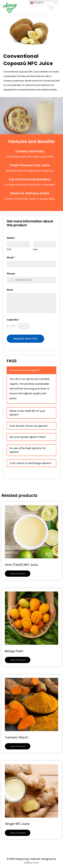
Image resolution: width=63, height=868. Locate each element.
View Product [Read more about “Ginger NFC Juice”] (18, 833)
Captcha (14, 320)
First (9, 250)
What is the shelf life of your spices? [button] (27, 413)
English (37, 3)
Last (35, 250)
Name (12, 238)
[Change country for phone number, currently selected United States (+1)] (11, 280)
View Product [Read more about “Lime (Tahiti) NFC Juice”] (18, 574)
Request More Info (26, 339)
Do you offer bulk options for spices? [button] (28, 450)
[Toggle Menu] (51, 8)
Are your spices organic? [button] (25, 370)
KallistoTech (31, 863)
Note (10, 290)
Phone (11, 274)
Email (11, 258)
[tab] (32, 370)
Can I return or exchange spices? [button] (30, 463)
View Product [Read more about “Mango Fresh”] (18, 660)
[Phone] (32, 280)
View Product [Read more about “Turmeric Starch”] (18, 746)
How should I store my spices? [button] (29, 426)
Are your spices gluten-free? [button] (28, 437)
